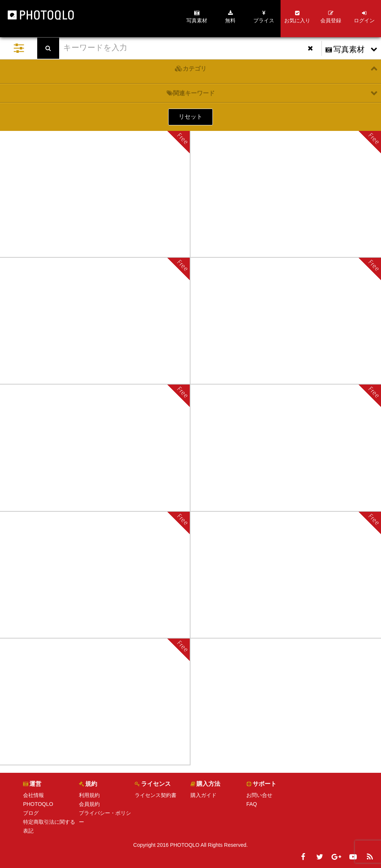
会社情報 (33, 795)
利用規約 (89, 795)
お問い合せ (259, 795)
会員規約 (89, 804)
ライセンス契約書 (156, 795)
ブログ (31, 813)
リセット (190, 117)
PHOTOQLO (38, 804)
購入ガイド (204, 795)
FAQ (252, 804)
